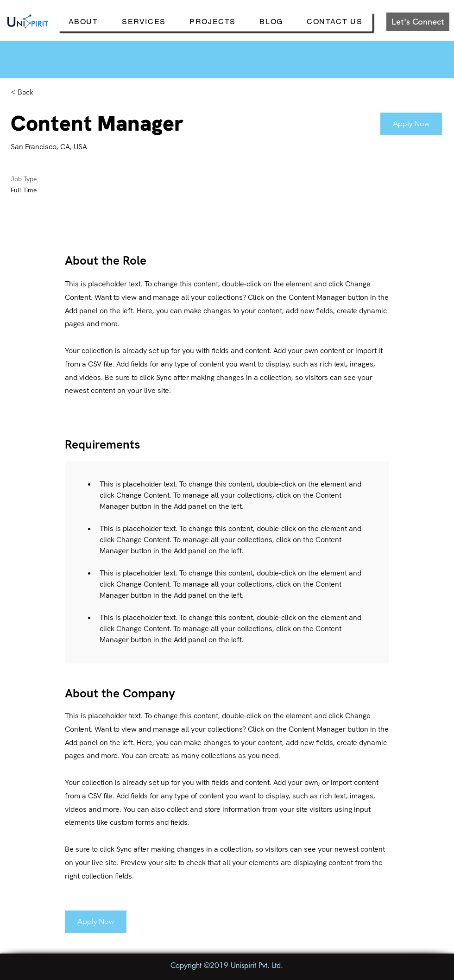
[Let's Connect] (418, 22)
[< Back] (44, 92)
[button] (411, 124)
